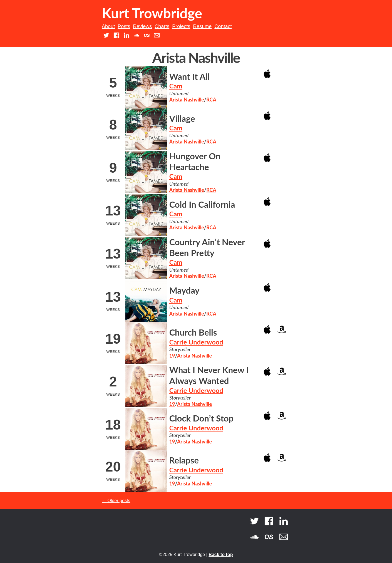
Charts (162, 26)
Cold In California (202, 204)
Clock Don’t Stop (201, 418)
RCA (211, 100)
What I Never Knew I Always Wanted (209, 375)
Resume (202, 26)
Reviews (142, 26)
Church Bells (193, 332)
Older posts (116, 501)
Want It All (190, 77)
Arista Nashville (187, 100)
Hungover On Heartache (195, 162)
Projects (181, 26)
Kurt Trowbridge (152, 13)
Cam (176, 86)
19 (172, 356)
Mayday (184, 290)
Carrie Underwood (196, 342)
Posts (124, 26)
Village (182, 119)
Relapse (184, 460)
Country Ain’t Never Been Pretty (207, 247)
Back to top (221, 555)
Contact (223, 26)
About (108, 26)
